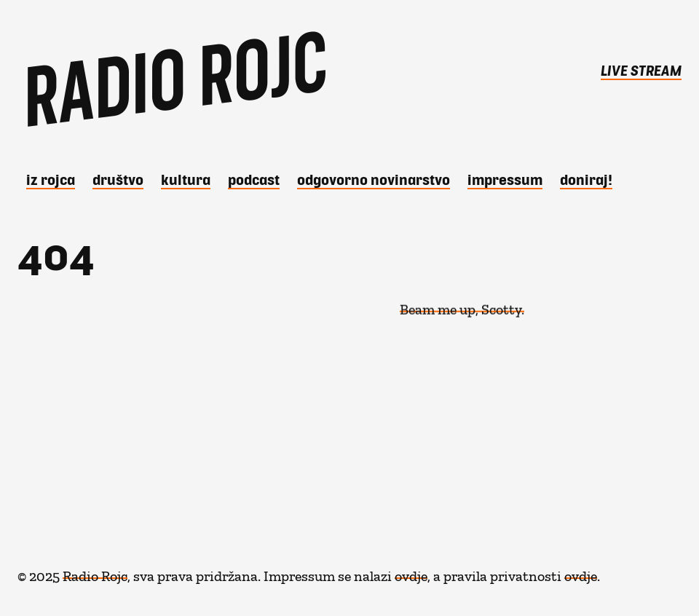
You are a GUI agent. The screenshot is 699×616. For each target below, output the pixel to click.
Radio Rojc (95, 572)
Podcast (254, 179)
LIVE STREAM (641, 70)
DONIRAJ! (586, 179)
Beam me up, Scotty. (462, 305)
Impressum (505, 179)
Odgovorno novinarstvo (374, 179)
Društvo (118, 179)
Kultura (186, 179)
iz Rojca (51, 179)
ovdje (411, 572)
